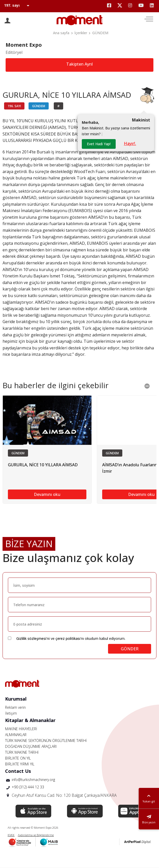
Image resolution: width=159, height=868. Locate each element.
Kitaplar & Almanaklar (30, 720)
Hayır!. (130, 143)
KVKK (11, 835)
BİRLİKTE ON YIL (18, 758)
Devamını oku (47, 494)
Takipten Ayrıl (79, 64)
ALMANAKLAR (16, 735)
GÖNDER (130, 649)
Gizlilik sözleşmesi (31, 638)
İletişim (11, 713)
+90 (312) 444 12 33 (28, 787)
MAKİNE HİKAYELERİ (21, 729)
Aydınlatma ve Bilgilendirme (36, 835)
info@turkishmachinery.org (33, 780)
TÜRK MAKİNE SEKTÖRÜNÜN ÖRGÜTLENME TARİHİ (46, 741)
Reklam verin (15, 707)
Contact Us (18, 771)
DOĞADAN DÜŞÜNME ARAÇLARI (31, 746)
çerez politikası (68, 638)
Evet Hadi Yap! (99, 144)
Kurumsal (16, 699)
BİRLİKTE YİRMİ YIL (20, 764)
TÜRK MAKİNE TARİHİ (22, 752)
